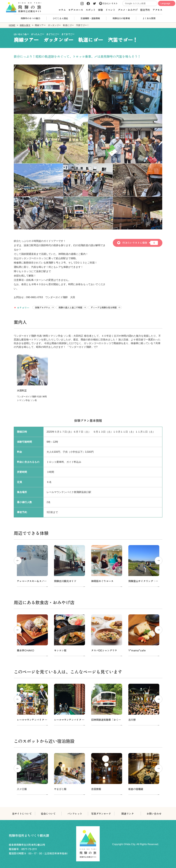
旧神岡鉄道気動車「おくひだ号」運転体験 (115, 720)
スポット (91, 10)
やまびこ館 (60, 789)
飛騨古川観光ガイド (65, 581)
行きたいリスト (108, 3)
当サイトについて (22, 814)
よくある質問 (149, 18)
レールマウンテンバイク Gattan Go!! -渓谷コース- (84, 720)
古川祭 (132, 720)
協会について (48, 814)
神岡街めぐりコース (102, 581)
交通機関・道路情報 (90, 18)
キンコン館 (60, 650)
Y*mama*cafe (137, 650)
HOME (12, 25)
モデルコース (76, 10)
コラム (62, 10)
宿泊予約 (145, 10)
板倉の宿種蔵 (136, 789)
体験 (100, 10)
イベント (110, 10)
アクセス (157, 10)
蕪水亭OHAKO (26, 650)
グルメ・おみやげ (128, 10)
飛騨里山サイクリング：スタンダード (149, 581)
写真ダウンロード (101, 814)
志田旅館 (96, 789)
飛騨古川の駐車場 (121, 18)
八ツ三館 (22, 789)
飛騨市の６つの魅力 (30, 18)
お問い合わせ (154, 814)
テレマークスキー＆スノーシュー (35, 581)
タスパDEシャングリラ (104, 650)
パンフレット (75, 814)
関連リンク (128, 814)
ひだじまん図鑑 (60, 18)
